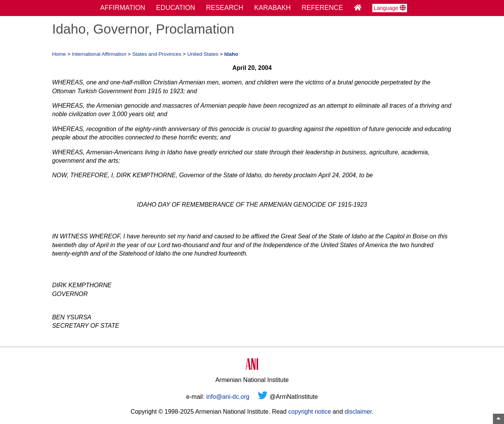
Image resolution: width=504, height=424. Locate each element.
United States (203, 54)
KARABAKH (273, 8)
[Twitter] (263, 397)
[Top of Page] (498, 419)
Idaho (231, 54)
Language (390, 8)
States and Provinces (157, 54)
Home (59, 54)
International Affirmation (99, 54)
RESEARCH (225, 8)
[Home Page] (358, 8)
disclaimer (358, 412)
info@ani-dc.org (228, 397)
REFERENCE (322, 8)
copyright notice (310, 412)
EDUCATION (176, 8)
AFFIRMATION (123, 8)
